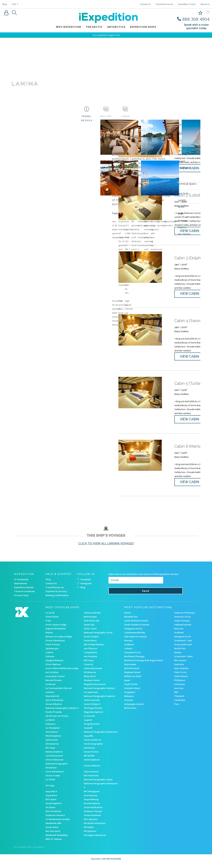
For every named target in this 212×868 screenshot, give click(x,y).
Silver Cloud (90, 632)
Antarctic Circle (182, 620)
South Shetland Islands (136, 624)
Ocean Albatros (54, 708)
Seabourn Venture (55, 819)
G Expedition (91, 656)
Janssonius (89, 751)
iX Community (21, 583)
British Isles (130, 712)
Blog (5, 4)
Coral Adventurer (55, 775)
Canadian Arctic (133, 656)
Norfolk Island (132, 672)
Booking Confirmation (57, 599)
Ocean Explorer (54, 807)
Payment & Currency (56, 595)
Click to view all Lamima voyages (106, 547)
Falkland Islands (183, 628)
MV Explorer (90, 835)
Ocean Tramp (53, 779)
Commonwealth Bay (135, 636)
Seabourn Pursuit (93, 815)
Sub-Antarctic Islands (135, 640)
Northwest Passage (134, 660)
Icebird (49, 656)
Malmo (49, 636)
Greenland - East (183, 644)
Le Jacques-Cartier (55, 680)
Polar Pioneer (53, 648)
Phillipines (180, 684)
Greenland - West (183, 660)
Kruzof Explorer (92, 807)
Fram (48, 624)
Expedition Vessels (24, 591)
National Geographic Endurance (101, 736)
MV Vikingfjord (92, 795)
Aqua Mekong (91, 803)
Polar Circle (180, 676)
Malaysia (129, 700)
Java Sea (179, 692)
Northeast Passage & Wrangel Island (144, 664)
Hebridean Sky (92, 624)
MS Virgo (50, 751)
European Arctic (183, 640)
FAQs (48, 583)
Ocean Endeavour (93, 811)
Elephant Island (132, 676)
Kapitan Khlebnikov (56, 632)
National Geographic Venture (99, 692)
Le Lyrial (50, 616)
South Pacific (131, 688)
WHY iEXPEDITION (67, 28)
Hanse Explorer (92, 763)
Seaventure (52, 736)
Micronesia (180, 664)
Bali (176, 696)
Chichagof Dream (93, 712)
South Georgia (182, 624)
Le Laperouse (91, 696)
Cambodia (180, 704)
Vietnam (129, 704)
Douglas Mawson (54, 664)
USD (15, 4)
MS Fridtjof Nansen (94, 648)
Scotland (179, 636)
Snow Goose (52, 620)
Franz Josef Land (183, 648)
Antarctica (117, 28)
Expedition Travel (187, 4)
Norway (128, 644)
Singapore (130, 696)
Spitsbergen (52, 652)
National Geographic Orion (98, 636)
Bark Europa (90, 620)
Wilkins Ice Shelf (133, 680)
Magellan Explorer (94, 716)
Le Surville (89, 720)
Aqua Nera (51, 795)
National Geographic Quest (98, 783)
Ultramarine (52, 748)
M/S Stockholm (53, 815)
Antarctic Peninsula (185, 616)
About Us (205, 4)
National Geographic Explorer (100, 700)
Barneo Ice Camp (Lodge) (59, 640)
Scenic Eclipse (91, 640)
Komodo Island (132, 692)
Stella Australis (92, 704)
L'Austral (88, 668)
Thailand (179, 700)
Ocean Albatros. (92, 769)
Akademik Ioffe (53, 827)
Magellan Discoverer (95, 688)
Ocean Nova (90, 644)
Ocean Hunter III (92, 744)
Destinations (21, 587)
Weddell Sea (131, 620)
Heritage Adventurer (95, 839)
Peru (177, 708)
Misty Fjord (90, 680)
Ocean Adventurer (55, 644)
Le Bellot (50, 724)
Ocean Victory (91, 755)
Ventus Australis (92, 616)
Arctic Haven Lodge (56, 628)
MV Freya (89, 664)
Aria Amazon (91, 799)
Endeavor (51, 728)
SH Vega (50, 789)
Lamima (50, 696)
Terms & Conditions (24, 595)
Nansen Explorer (54, 755)
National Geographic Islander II (62, 712)
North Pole (180, 652)
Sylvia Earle (52, 744)
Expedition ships (144, 28)
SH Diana (50, 811)
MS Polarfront (91, 779)
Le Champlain (53, 732)
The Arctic (94, 28)
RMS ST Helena (54, 843)
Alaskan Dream (92, 684)
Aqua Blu (89, 740)
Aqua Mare (51, 799)
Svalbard (129, 648)
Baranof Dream (54, 684)
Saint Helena (181, 680)
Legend (88, 724)
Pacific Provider (54, 716)
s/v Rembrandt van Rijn (58, 823)
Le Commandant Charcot (59, 692)
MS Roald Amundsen (95, 827)
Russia (128, 616)
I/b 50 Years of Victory (57, 720)
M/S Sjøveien (91, 823)
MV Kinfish (89, 759)
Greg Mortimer (92, 728)
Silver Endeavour (55, 763)
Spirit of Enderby (54, 704)
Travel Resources (164, 4)
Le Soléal (50, 783)
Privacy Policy (21, 599)
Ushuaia (50, 660)
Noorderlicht (52, 700)
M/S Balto (89, 831)
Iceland (128, 652)
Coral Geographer (93, 748)
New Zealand (181, 672)
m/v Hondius (90, 660)
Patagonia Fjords (133, 632)
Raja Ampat (130, 668)
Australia (179, 668)
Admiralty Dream (93, 672)
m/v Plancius (90, 652)
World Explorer (53, 740)
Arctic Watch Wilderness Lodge (62, 672)
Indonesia (179, 688)
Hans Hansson (91, 775)
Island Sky (89, 628)
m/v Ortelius (52, 676)
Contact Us (145, 4)
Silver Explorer (53, 668)
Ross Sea (179, 632)
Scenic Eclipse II (92, 708)
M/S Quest (51, 803)
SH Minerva (90, 676)
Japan (127, 684)
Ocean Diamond (92, 819)
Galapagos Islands (134, 708)
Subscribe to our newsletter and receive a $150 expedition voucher (144, 578)
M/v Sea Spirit (53, 835)
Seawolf (88, 732)
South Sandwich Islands (137, 628)
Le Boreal (51, 688)
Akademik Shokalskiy (57, 839)
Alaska (178, 656)
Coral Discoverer (54, 759)
